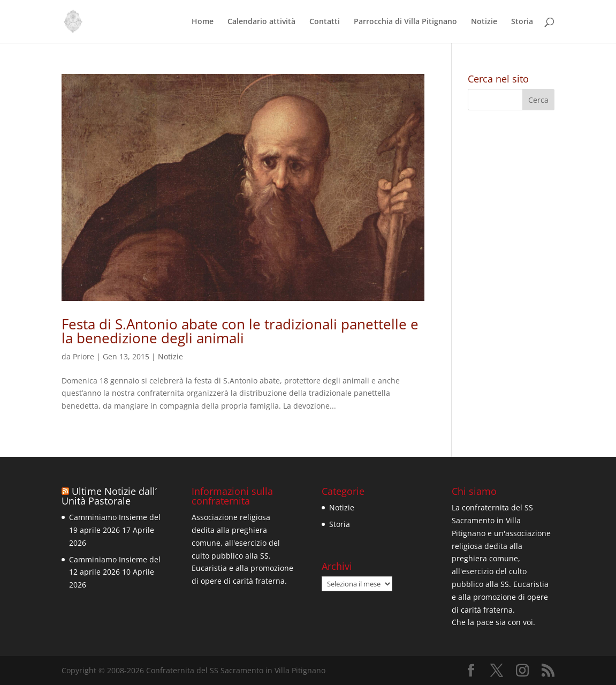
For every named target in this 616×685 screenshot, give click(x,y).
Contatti (325, 22)
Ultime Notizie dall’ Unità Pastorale (109, 496)
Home (203, 22)
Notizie (484, 22)
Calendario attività (261, 22)
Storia (522, 22)
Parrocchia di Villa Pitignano (405, 22)
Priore (83, 356)
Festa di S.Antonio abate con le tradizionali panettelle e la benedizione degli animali (240, 331)
